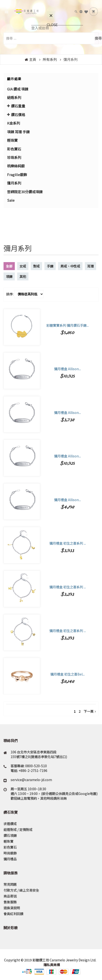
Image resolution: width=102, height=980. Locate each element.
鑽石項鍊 (10, 835)
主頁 (33, 59)
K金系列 (14, 123)
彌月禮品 (10, 859)
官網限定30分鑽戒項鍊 (25, 192)
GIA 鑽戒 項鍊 (18, 89)
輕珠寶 (12, 140)
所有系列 (50, 59)
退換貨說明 (12, 908)
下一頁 (90, 711)
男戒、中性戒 (70, 266)
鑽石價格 (18, 115)
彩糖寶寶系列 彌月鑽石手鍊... (67, 325)
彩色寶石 (14, 149)
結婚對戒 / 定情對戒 (18, 830)
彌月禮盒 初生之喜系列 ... (68, 543)
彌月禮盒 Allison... (67, 369)
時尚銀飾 (10, 853)
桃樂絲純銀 (16, 166)
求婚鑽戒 (10, 824)
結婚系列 (14, 97)
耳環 (90, 266)
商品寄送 (10, 896)
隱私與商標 (51, 965)
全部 (9, 266)
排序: (10, 294)
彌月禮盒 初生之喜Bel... (67, 674)
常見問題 (10, 884)
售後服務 (10, 902)
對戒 (36, 266)
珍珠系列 (14, 157)
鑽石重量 (18, 106)
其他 (23, 276)
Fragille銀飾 (17, 175)
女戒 (23, 266)
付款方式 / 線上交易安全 (21, 890)
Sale (11, 200)
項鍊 (9, 276)
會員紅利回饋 (13, 914)
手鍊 (50, 266)
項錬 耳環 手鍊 (18, 132)
